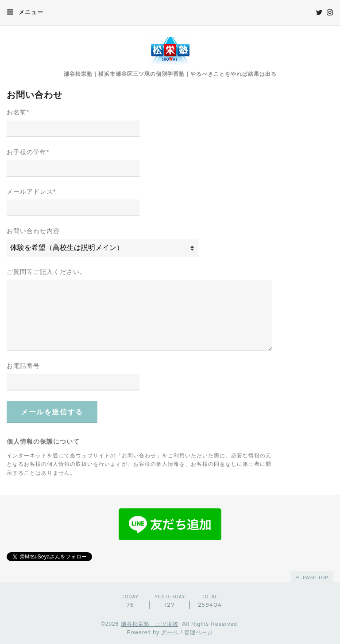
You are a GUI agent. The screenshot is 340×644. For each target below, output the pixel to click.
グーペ (170, 632)
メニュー (25, 12)
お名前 (18, 112)
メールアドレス (31, 191)
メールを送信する (52, 412)
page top (311, 577)
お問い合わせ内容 (33, 231)
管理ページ (199, 632)
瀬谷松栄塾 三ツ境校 (150, 624)
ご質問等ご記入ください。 (46, 272)
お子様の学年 (28, 152)
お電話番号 (23, 366)
